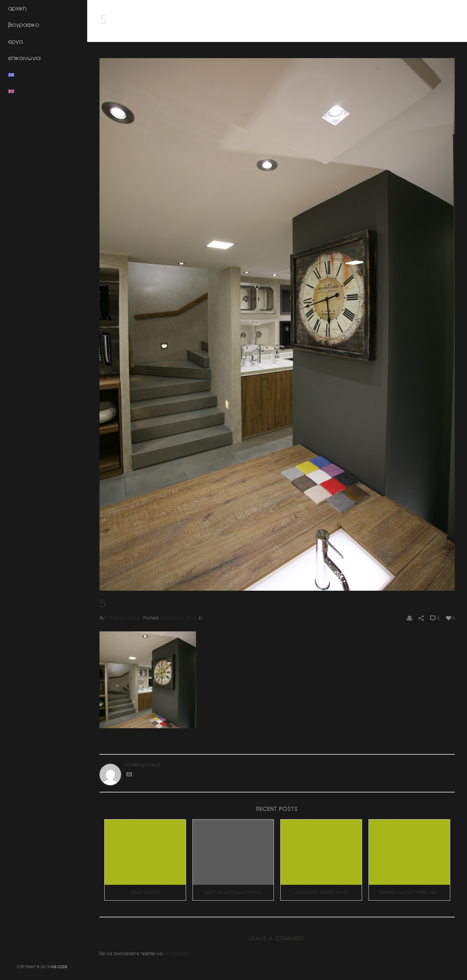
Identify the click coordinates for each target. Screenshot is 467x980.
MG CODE (59, 967)
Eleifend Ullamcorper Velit (409, 892)
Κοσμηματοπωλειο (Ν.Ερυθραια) (413, 36)
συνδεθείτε (177, 954)
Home (373, 36)
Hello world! (145, 892)
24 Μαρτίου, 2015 (178, 618)
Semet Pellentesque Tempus (233, 892)
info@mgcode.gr (123, 618)
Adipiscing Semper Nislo (321, 892)
